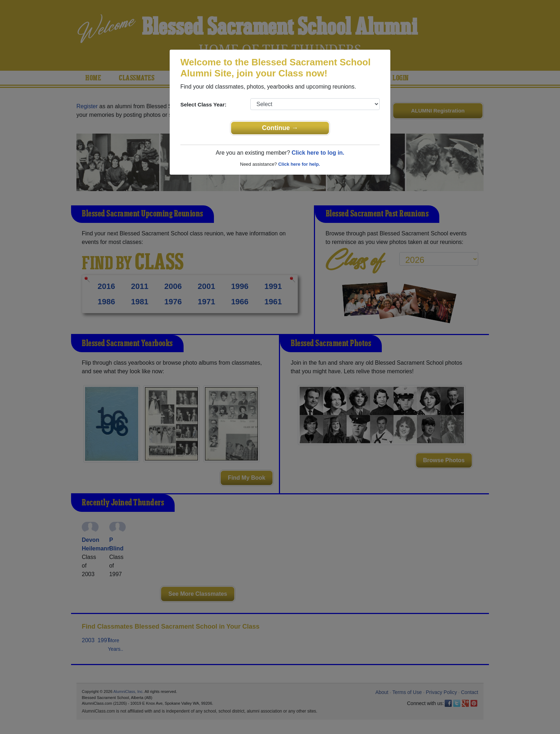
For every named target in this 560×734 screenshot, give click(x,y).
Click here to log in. (318, 153)
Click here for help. (299, 164)
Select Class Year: (203, 104)
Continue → (280, 128)
